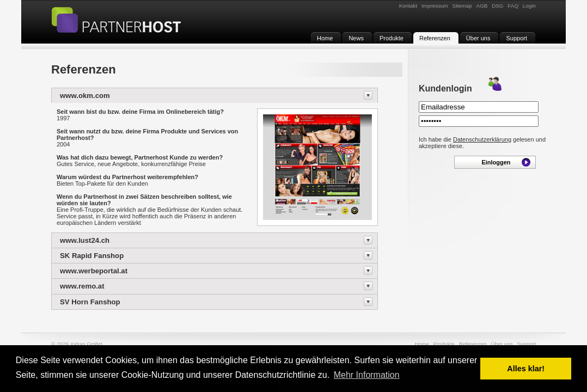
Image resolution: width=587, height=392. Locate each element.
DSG (497, 6)
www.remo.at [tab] (82, 286)
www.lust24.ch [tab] (85, 240)
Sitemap (462, 6)
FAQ (513, 6)
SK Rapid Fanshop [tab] (92, 256)
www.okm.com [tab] (85, 96)
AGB (482, 6)
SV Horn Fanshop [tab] (90, 302)
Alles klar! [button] (526, 369)
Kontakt (408, 6)
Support (526, 344)
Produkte (444, 344)
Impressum (435, 6)
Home (421, 344)
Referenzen (473, 344)
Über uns (502, 344)
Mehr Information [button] (367, 375)
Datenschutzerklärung (482, 139)
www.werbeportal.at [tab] (94, 271)
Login (529, 6)
